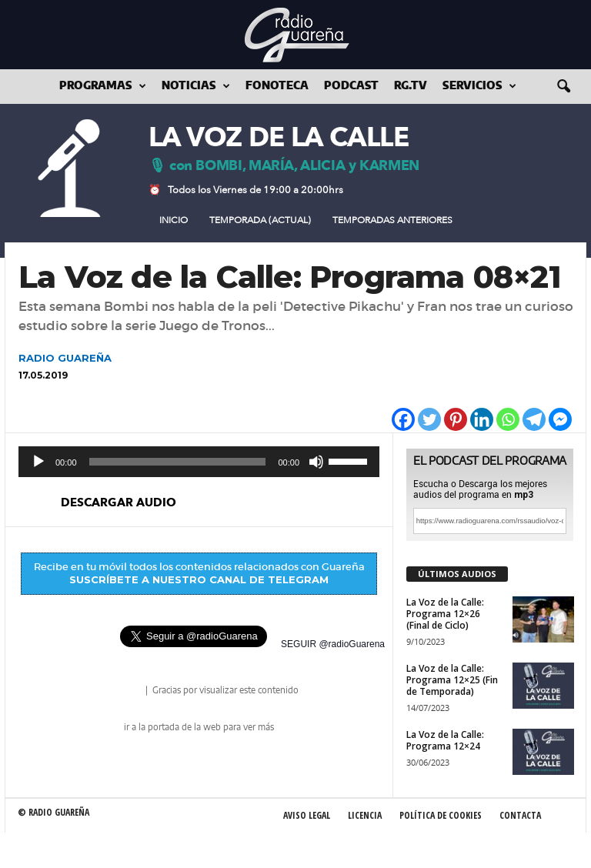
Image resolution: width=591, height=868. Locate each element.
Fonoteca (277, 86)
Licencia (365, 815)
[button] (563, 87)
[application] (199, 462)
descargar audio (119, 502)
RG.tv (411, 86)
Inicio (174, 220)
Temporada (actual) (260, 220)
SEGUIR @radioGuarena (333, 644)
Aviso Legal (307, 815)
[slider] (178, 462)
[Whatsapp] (508, 419)
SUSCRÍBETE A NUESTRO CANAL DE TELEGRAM (199, 579)
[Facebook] (403, 419)
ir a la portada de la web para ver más (199, 727)
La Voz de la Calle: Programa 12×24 (445, 740)
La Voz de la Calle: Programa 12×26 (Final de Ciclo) (445, 614)
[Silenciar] (316, 462)
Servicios (479, 87)
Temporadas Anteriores (392, 220)
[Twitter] (429, 419)
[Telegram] (534, 419)
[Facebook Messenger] (560, 419)
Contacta (520, 815)
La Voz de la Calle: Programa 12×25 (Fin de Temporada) (452, 680)
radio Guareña (122, 691)
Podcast (351, 86)
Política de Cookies (441, 815)
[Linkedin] (482, 419)
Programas (103, 87)
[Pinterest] (456, 419)
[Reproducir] (38, 462)
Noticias (196, 87)
